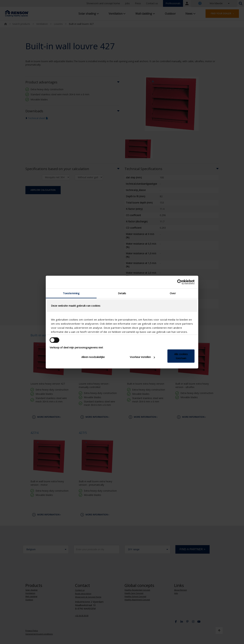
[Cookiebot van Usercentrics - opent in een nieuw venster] (180, 282)
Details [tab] (122, 293)
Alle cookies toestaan (181, 356)
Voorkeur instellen (142, 357)
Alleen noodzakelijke (93, 357)
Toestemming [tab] (71, 293)
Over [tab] (173, 293)
